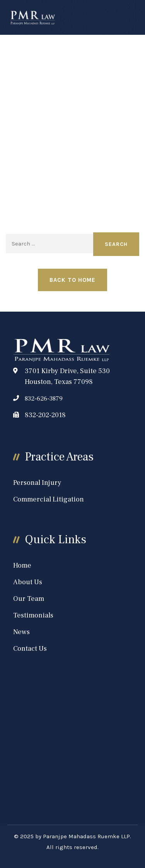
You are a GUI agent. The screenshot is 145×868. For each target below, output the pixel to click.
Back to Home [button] (72, 280)
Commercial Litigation (49, 499)
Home (22, 565)
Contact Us (30, 649)
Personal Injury (37, 483)
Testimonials (33, 615)
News (21, 632)
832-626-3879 (44, 399)
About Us (28, 582)
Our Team (29, 599)
